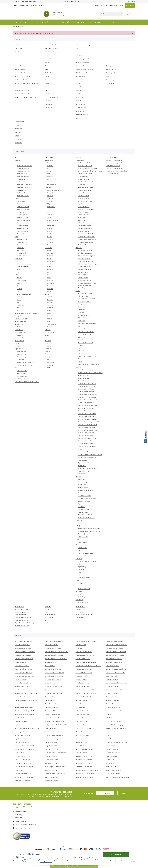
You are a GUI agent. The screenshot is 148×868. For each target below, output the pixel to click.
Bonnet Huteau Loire (84, 381)
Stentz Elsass (82, 474)
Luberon (50, 280)
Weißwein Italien (22, 174)
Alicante (50, 297)
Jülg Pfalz (81, 204)
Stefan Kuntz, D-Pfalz (52, 760)
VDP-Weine (18, 368)
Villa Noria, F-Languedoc (114, 770)
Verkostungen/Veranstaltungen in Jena (27, 382)
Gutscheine (79, 612)
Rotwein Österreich (23, 209)
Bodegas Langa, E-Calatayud (54, 655)
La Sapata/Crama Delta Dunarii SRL (56, 725)
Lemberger (18, 143)
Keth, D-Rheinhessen (21, 721)
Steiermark (51, 198)
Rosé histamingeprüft (113, 166)
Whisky (19, 308)
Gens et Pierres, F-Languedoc (24, 707)
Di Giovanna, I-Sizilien (52, 683)
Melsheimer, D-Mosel (52, 732)
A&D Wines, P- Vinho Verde (23, 641)
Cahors (50, 258)
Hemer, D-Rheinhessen (52, 714)
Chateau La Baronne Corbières (88, 394)
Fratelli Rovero (80, 704)
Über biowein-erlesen (52, 45)
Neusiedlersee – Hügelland (84, 69)
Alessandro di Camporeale (86, 293)
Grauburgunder (111, 73)
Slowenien (48, 349)
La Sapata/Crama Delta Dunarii (88, 561)
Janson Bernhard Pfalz (85, 201)
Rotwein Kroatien (22, 226)
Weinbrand (21, 305)
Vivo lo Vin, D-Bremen (113, 774)
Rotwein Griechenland (24, 220)
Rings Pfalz (81, 217)
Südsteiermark (80, 111)
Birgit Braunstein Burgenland (87, 256)
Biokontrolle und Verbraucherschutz (26, 97)
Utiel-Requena (52, 324)
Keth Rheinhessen (84, 207)
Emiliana (81, 583)
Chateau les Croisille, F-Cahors (116, 672)
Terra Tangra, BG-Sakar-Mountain (56, 767)
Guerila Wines (82, 548)
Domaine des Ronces (21, 686)
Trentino (50, 242)
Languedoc (51, 275)
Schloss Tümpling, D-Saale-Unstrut (56, 753)
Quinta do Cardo (83, 537)
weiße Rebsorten (22, 163)
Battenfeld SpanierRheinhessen (88, 168)
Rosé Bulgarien (22, 256)
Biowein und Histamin (22, 90)
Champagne (51, 261)
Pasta (47, 612)
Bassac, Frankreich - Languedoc (25, 652)
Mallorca (50, 308)
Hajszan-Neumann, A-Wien (115, 711)
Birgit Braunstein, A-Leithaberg (116, 652)
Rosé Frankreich (22, 242)
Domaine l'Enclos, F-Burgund (54, 690)
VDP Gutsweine (22, 371)
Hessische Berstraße (52, 97)
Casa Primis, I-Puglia (113, 666)
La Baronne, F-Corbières (114, 721)
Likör (18, 291)
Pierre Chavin (82, 466)
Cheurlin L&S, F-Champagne (54, 676)
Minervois (50, 283)
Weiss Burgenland (84, 288)
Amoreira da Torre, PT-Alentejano (117, 645)
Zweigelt (17, 125)
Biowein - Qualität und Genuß (24, 73)
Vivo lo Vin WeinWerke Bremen (88, 234)
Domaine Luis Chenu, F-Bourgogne (26, 693)
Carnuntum (79, 87)
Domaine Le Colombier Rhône (87, 425)
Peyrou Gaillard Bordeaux (86, 463)
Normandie (51, 286)
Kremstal (78, 83)
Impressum (79, 55)
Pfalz (47, 90)
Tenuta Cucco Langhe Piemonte (88, 356)
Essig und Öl (49, 617)
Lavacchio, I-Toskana (82, 725)
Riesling (109, 66)
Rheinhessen (49, 108)
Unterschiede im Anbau (22, 76)
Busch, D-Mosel (50, 666)
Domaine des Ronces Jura (86, 408)
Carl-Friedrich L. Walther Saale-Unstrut (90, 171)
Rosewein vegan (22, 357)
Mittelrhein (49, 104)
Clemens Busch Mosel (85, 174)
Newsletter (49, 59)
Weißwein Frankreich (24, 168)
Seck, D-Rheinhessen (52, 756)
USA (49, 368)
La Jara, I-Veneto (20, 725)
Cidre (19, 272)
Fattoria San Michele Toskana (87, 323)
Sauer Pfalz (81, 220)
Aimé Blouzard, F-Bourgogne (54, 641)
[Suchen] (110, 14)
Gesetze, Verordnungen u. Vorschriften (27, 83)
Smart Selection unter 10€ (84, 615)
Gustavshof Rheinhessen (86, 187)
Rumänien (48, 338)
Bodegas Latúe (82, 485)
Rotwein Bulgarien (23, 223)
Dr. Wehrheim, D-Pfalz (22, 697)
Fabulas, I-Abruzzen (112, 700)
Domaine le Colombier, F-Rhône (86, 690)
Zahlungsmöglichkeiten (83, 59)
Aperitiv (19, 278)
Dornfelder (18, 129)
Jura (49, 272)
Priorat (50, 319)
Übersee (48, 354)
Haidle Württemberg (84, 190)
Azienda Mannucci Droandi (86, 299)
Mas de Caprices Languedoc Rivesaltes (90, 455)
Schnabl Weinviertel (84, 275)
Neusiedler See (80, 66)
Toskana (50, 239)
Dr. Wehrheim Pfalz (84, 179)
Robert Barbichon (112, 746)
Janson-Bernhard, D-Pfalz (53, 718)
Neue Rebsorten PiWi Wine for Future (27, 313)
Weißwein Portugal (23, 179)
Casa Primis (82, 304)
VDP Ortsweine (22, 373)
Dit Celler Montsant (84, 501)
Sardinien (50, 234)
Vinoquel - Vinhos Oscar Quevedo (56, 774)
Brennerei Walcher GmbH (114, 662)
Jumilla (50, 302)
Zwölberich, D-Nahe (51, 781)
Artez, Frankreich (81, 648)
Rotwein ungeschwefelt (22, 612)
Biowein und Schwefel (22, 94)
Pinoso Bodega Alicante (85, 515)
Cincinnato (81, 310)
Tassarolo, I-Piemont (52, 763)
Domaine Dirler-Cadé (82, 686)
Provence (50, 289)
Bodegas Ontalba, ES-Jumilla (24, 659)
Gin (18, 286)
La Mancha (51, 305)
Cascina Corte (82, 307)
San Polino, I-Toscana (52, 749)
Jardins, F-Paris (80, 718)
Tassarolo (81, 353)
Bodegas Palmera (83, 493)
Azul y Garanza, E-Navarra (114, 648)
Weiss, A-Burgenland (52, 777)
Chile (49, 360)
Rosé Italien (21, 248)
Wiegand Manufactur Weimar (87, 239)
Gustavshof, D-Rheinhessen (54, 711)
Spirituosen (18, 275)
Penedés (50, 316)
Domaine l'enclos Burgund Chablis (89, 422)
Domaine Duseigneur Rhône (87, 416)
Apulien (50, 217)
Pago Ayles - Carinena (85, 509)
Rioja (49, 321)
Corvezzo (81, 312)
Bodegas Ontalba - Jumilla (86, 490)
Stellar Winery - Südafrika (84, 760)
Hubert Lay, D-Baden (82, 714)
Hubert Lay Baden (84, 196)
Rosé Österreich (22, 245)
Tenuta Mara (82, 359)
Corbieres (50, 264)
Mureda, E (79, 732)
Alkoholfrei (18, 327)
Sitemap (48, 62)
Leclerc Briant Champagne (86, 452)
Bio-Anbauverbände (21, 80)
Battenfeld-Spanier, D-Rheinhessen (56, 652)
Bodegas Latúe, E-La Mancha (85, 655)
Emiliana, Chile (50, 700)
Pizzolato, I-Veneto (51, 742)
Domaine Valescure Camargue (87, 438)
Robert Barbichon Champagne (87, 468)
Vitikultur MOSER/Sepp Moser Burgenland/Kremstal (87, 284)
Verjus (17, 343)
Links (47, 55)
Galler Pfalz (81, 185)
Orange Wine (19, 316)
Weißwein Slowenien (24, 193)
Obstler (19, 297)
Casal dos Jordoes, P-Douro (23, 669)
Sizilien (50, 237)
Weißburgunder (111, 69)
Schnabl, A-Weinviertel (113, 753)
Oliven (47, 609)
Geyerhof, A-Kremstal (52, 707)
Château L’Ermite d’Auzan (86, 392)
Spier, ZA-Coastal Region (22, 760)
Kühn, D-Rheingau (81, 721)
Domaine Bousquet (84, 578)
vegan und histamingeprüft (26, 362)
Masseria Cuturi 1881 (85, 334)
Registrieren (113, 6)
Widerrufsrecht (80, 52)
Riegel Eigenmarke (51, 746)
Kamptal (78, 94)
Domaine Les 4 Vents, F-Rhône (116, 690)
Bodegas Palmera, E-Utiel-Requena (56, 659)
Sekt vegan (20, 360)
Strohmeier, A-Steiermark (23, 763)
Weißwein (18, 160)
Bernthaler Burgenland (85, 253)
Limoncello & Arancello (24, 294)
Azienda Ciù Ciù (83, 296)
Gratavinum (82, 507)
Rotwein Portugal (22, 217)
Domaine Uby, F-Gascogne (53, 693)
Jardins (80, 449)
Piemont (50, 231)
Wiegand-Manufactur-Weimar (85, 777)
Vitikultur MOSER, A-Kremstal (85, 774)
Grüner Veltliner (111, 83)
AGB (77, 48)
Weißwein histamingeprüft (115, 160)
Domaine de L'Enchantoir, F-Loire (117, 683)
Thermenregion (81, 104)
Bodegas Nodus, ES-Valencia (115, 655)
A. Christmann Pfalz (84, 163)
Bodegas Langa (83, 482)
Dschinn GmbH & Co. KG (83, 697)
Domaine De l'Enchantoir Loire (87, 405)
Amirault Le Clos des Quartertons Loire (90, 373)
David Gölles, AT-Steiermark (24, 683)
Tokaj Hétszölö (82, 542)
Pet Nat (19, 269)
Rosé (16, 237)
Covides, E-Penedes (112, 679)
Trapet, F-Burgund (51, 770)
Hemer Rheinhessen (84, 193)
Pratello (80, 348)
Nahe (47, 80)
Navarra (50, 313)
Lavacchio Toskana (84, 329)
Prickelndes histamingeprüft (115, 168)
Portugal (48, 330)
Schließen (109, 861)
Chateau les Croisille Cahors (87, 397)
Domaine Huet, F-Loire (22, 690)
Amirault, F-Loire (81, 645)
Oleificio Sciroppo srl (82, 735)
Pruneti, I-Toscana (81, 742)
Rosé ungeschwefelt (21, 615)
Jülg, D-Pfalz (110, 718)
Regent (17, 136)
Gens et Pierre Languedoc (86, 444)
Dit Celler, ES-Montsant (83, 683)
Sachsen (48, 83)
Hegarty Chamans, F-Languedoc (25, 714)
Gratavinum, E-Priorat (113, 707)
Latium (50, 223)
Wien (77, 118)
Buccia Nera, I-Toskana (22, 666)
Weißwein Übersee (23, 182)
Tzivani (80, 572)
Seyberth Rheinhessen (85, 228)
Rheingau (48, 101)
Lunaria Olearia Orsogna (86, 332)
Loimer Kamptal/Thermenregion (88, 264)
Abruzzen (50, 215)
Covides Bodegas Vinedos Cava (88, 498)
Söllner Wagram (83, 278)
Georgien (48, 351)
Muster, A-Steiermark (113, 732)
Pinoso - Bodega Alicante (23, 742)
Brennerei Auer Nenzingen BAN (86, 662)
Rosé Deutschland (23, 239)
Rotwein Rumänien (23, 228)
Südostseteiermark (82, 115)
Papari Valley (82, 567)
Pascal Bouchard (83, 460)
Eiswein (17, 346)
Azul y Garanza (83, 479)
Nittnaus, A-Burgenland (22, 735)
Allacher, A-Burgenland (22, 645)
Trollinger (18, 139)
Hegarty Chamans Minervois (87, 446)
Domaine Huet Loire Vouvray (87, 419)
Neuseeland (51, 362)
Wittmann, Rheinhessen (22, 781)
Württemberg (49, 94)
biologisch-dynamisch (22, 332)
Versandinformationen (83, 62)
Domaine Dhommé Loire (86, 411)
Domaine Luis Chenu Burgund (87, 430)
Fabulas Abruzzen (84, 318)
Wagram (78, 80)
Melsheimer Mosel (84, 215)
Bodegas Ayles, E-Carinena (23, 655)
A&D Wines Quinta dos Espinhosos (89, 528)
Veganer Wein (19, 349)
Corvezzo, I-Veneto (81, 679)
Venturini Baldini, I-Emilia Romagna (87, 770)
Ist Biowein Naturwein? (22, 87)
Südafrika (50, 365)
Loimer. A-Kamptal (51, 728)
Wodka (19, 310)
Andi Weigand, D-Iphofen (23, 648)
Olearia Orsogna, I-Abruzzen (54, 735)
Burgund (50, 256)
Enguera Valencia (83, 504)
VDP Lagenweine (22, 376)
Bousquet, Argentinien (22, 662)
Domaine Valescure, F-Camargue (86, 693)
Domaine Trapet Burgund (86, 433)
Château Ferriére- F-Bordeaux (54, 672)
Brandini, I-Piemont (51, 662)
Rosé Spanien (21, 250)
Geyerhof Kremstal (84, 258)
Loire (49, 278)
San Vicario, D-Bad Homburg (85, 749)
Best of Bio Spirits (23, 280)
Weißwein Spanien (23, 176)
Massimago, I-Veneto (21, 732)
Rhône (49, 291)
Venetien (50, 245)
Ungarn (47, 335)
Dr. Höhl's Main (83, 176)
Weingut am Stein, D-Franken (24, 777)
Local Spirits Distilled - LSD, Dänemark (27, 728)
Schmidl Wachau (83, 272)
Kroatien (48, 343)
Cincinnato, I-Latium (112, 676)
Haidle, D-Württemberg (83, 711)
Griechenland (49, 332)
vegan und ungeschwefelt (25, 365)
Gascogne (50, 269)
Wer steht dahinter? (51, 48)
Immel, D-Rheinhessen (22, 718)
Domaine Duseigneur (113, 686)
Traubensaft (19, 330)
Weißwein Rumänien (24, 187)
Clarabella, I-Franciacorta (53, 679)
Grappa (19, 289)
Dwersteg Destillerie (112, 697)
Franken (48, 87)
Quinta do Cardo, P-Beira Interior (117, 742)
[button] (94, 6)
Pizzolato (81, 345)
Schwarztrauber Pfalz (85, 226)
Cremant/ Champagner (24, 264)
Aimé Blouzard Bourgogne (86, 370)
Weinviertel (79, 97)
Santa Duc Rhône (83, 471)
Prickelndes (18, 258)
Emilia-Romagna (53, 220)
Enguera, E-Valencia (82, 700)
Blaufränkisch (19, 132)
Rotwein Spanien (22, 215)
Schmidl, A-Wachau (82, 753)
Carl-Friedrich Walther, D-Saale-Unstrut (88, 666)
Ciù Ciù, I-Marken (20, 679)
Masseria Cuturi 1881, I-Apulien (116, 728)
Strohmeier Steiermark (85, 280)
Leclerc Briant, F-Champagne (115, 725)
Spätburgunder (20, 122)
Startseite (104, 6)
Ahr (46, 66)
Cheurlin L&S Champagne (86, 403)
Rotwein (17, 198)
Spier (80, 594)
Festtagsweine (19, 341)
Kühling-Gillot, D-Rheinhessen (55, 721)
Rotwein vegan (22, 354)
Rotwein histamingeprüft (114, 163)
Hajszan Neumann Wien (86, 261)
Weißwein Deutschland (24, 166)
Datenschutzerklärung (83, 45)
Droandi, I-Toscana (51, 697)
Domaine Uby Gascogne (85, 435)
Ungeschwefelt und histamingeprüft (26, 623)
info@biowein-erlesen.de (28, 824)
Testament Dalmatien (85, 556)
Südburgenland (81, 76)
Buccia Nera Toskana (84, 301)
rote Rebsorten (22, 201)
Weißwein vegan (22, 351)
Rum (18, 302)
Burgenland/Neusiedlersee (56, 190)
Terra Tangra (82, 523)
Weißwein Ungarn (23, 190)
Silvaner (109, 76)
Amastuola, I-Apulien (52, 645)
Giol (79, 326)
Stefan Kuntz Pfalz (84, 231)
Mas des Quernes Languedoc (87, 457)
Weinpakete (79, 617)
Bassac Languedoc (84, 378)
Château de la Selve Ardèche (87, 386)
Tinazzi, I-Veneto (111, 767)
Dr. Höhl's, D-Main (112, 693)
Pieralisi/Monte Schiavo (85, 342)
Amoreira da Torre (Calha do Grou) (89, 531)
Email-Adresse (89, 793)
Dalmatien (51, 346)
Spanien (48, 294)
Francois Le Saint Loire (85, 441)
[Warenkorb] (130, 14)
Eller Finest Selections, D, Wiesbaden (26, 700)
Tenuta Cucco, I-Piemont (83, 763)
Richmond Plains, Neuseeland (24, 746)
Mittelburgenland (81, 73)
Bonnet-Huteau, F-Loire (83, 659)
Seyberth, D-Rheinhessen (84, 756)
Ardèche (50, 250)
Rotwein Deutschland (24, 204)
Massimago (81, 337)
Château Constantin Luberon (87, 384)
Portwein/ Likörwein (21, 319)
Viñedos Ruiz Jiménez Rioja (86, 517)
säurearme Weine (20, 338)
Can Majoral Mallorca (85, 496)
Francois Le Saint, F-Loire (53, 704)
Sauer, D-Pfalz (19, 753)
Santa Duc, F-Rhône (112, 749)
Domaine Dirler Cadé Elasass (87, 414)
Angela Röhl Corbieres (85, 375)
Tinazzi (80, 362)
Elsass (49, 267)
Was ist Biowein (20, 69)
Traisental (79, 101)
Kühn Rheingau (83, 212)
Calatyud (50, 300)
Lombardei (51, 226)
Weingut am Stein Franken (86, 237)
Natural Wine (19, 324)
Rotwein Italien (22, 212)
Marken (50, 228)
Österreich (48, 187)
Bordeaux (50, 253)
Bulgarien (48, 341)
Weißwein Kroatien (23, 196)
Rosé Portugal (21, 253)
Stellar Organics (83, 597)
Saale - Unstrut (50, 73)
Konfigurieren (122, 861)
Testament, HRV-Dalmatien (84, 767)
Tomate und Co (50, 615)
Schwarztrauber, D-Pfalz (22, 756)
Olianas (80, 340)
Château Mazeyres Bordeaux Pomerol (90, 400)
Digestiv (19, 283)
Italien (47, 212)
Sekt (18, 261)
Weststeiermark (81, 108)
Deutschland (49, 160)
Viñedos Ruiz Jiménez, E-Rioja (24, 774)
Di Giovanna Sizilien (84, 315)
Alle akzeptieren (115, 855)
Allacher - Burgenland (85, 250)
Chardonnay (110, 80)
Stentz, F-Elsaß (111, 760)
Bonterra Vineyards (84, 589)
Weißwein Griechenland (25, 185)
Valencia (50, 327)
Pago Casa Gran (83, 512)
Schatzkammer (19, 335)
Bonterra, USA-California (114, 659)
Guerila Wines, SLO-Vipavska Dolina (26, 711)
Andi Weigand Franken (85, 166)
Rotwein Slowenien (23, 231)
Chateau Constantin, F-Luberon (85, 669)
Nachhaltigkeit (50, 52)
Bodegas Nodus (83, 487)
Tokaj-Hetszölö (19, 770)
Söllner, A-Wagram (112, 756)
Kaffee (47, 623)
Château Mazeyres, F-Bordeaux (25, 676)
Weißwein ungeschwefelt (23, 609)
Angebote (79, 609)
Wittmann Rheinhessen (85, 242)
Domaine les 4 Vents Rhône (87, 427)
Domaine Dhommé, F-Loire (54, 686)
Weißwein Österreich (24, 171)
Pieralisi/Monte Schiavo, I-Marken (86, 739)
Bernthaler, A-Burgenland (84, 652)
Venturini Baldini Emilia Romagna (88, 364)
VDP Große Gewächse (24, 379)
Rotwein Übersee (22, 234)
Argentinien (51, 357)
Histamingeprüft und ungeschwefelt (118, 171)
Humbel (109, 714)
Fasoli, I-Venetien (20, 704)
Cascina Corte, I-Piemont (53, 669)
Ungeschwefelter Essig (22, 626)
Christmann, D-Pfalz (82, 676)
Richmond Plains (83, 602)
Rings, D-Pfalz (80, 746)
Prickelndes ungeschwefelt (23, 617)
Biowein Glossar (20, 66)
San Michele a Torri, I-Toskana (24, 749)
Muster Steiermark (84, 267)
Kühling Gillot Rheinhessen (86, 209)
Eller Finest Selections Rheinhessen (89, 182)
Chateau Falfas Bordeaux (86, 389)
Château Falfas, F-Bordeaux (23, 672)
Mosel (47, 69)
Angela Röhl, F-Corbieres (53, 648)
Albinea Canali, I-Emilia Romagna (86, 641)
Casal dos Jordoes (83, 534)
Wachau (78, 90)
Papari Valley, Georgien (52, 739)
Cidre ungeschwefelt (21, 620)
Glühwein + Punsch (21, 321)
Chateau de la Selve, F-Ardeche (116, 669)
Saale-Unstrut (52, 182)
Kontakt (121, 6)
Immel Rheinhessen (84, 198)
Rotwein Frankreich (23, 207)
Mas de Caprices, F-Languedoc (85, 728)
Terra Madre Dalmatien (85, 553)
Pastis (19, 300)
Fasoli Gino (81, 321)
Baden (47, 76)
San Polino (81, 351)
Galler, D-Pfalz (111, 704)
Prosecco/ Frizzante (23, 267)
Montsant (50, 310)
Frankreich (48, 248)
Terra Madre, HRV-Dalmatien (24, 767)
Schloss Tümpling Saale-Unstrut (88, 223)
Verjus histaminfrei (112, 174)
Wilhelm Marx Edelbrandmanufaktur (118, 777)
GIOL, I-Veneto (80, 707)
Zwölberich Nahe (83, 245)
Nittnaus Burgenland (85, 269)
